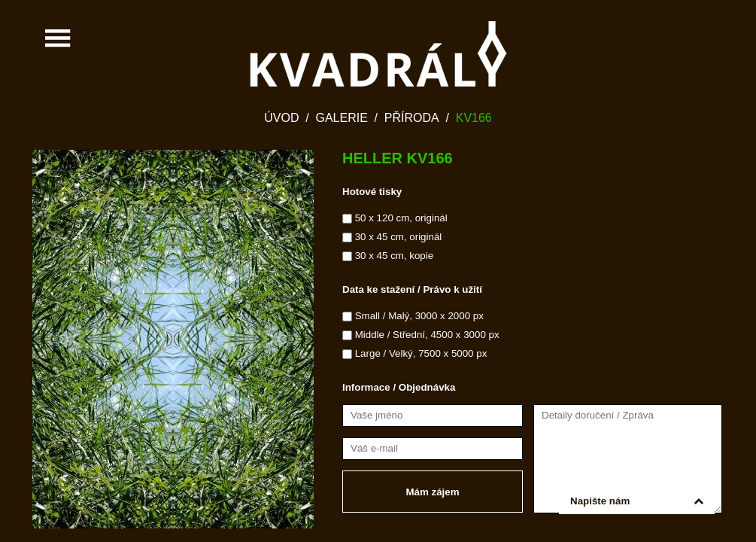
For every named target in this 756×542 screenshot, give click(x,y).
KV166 (474, 118)
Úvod (281, 118)
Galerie (341, 118)
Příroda (412, 118)
